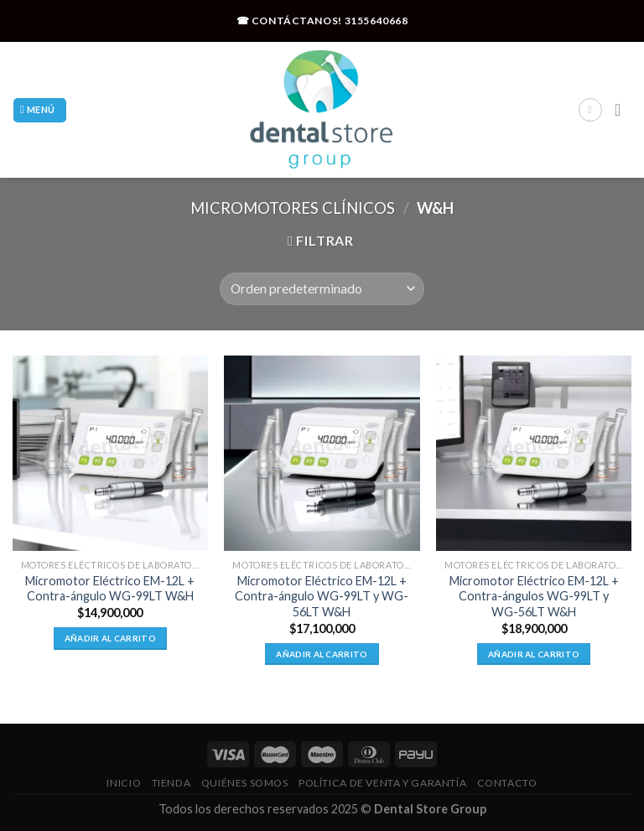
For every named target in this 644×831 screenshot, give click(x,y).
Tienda (171, 783)
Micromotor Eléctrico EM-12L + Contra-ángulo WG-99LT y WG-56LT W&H (322, 596)
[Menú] (40, 110)
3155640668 (377, 21)
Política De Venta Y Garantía (382, 783)
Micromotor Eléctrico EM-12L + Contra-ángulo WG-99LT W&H (110, 589)
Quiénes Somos (245, 783)
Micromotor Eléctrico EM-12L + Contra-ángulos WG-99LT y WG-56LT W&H (534, 596)
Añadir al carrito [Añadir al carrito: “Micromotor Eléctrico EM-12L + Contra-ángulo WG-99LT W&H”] (110, 638)
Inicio (124, 783)
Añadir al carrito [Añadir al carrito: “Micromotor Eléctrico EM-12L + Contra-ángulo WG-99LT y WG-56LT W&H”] (322, 654)
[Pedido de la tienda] (322, 289)
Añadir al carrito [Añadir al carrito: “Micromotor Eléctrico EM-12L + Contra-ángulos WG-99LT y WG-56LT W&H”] (534, 654)
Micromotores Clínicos (293, 208)
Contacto (507, 783)
